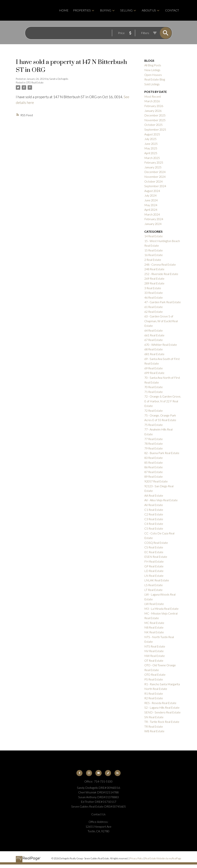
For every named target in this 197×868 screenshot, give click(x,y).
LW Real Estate (154, 604)
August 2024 (152, 191)
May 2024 (151, 205)
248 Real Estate (154, 269)
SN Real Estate (154, 717)
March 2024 (152, 214)
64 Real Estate (154, 330)
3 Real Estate (153, 288)
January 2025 (153, 167)
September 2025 (155, 129)
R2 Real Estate (154, 698)
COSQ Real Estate (156, 543)
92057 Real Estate (156, 481)
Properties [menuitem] (82, 10)
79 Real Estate (154, 448)
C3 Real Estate (154, 519)
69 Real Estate (154, 368)
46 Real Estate (154, 297)
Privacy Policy (137, 858)
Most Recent (153, 96)
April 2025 (151, 153)
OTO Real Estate (35, 83)
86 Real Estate (154, 467)
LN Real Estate (154, 576)
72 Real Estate (154, 411)
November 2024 (155, 177)
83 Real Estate (154, 458)
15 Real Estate (154, 250)
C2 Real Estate (154, 514)
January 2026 (153, 111)
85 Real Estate (154, 462)
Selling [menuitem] (126, 10)
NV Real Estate (154, 651)
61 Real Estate (154, 307)
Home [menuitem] (64, 10)
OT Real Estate (154, 660)
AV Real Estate (154, 505)
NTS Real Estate (155, 646)
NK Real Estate (154, 632)
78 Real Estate (154, 443)
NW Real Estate (155, 656)
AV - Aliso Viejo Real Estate (161, 500)
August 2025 (152, 134)
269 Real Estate (154, 278)
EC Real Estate (154, 552)
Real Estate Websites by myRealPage (163, 858)
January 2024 (153, 224)
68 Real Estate (154, 349)
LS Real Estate (154, 585)
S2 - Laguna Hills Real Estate (162, 707)
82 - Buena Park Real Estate (162, 453)
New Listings (152, 70)
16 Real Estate (154, 255)
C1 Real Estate (154, 510)
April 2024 (151, 210)
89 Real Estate (154, 476)
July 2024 (150, 195)
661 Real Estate (154, 335)
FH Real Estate (154, 561)
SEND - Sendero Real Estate (162, 712)
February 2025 (154, 162)
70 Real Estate (154, 387)
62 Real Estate (154, 312)
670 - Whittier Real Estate (161, 345)
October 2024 (153, 181)
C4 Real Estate (154, 524)
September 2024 (155, 186)
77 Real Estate (154, 439)
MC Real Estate (154, 623)
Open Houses (153, 75)
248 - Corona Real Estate (160, 264)
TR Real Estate (154, 726)
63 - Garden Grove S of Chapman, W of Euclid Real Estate (161, 321)
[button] (79, 773)
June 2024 (151, 200)
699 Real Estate (154, 373)
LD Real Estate (154, 571)
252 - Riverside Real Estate (161, 274)
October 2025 (153, 125)
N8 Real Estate (154, 627)
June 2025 (151, 144)
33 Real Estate (154, 293)
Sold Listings (152, 84)
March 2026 (152, 101)
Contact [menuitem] (172, 10)
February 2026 (154, 106)
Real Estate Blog (155, 79)
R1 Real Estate (154, 693)
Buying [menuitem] (106, 10)
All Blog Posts (153, 65)
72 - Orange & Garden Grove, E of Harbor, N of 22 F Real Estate (163, 401)
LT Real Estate (153, 590)
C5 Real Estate (154, 528)
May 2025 (151, 148)
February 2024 (154, 219)
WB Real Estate (154, 731)
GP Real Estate (154, 566)
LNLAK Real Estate (157, 580)
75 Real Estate (154, 425)
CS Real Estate (154, 547)
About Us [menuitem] (149, 10)
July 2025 (150, 139)
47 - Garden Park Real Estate (163, 302)
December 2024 (155, 172)
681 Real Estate (154, 354)
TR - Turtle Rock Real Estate (162, 722)
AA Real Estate (154, 495)
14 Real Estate (154, 236)
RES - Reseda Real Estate (160, 703)
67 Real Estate (154, 340)
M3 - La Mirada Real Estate (161, 609)
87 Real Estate (154, 472)
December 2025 (155, 115)
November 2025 (155, 120)
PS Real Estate (154, 679)
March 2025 (152, 158)
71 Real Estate (154, 392)
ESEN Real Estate (156, 557)
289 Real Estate (154, 283)
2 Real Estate (153, 260)
